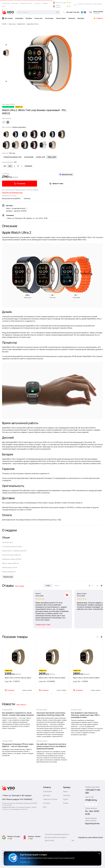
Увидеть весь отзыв (12, 625)
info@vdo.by (89, 798)
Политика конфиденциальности (57, 834)
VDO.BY (4, 24)
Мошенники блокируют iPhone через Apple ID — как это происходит (18, 745)
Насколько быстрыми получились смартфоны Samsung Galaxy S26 (51, 714)
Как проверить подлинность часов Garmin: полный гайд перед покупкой (18, 714)
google (57, 586)
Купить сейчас (27, 690)
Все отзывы (20, 586)
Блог (4, 6)
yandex (48, 586)
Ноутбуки (29, 18)
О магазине (6, 3)
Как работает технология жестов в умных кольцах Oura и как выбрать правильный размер (51, 746)
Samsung (66, 796)
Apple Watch (21, 24)
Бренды (45, 3)
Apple (64, 792)
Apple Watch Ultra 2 (33, 24)
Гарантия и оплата (26, 3)
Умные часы (39, 18)
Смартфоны (19, 18)
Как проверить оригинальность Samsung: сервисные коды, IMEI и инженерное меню (85, 715)
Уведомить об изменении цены (12, 193)
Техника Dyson (61, 18)
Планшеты (72, 18)
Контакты (37, 3)
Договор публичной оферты (56, 837)
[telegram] (82, 12)
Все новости (21, 705)
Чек (73, 840)
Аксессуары (49, 18)
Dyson (65, 800)
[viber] (85, 12)
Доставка (15, 3)
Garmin (65, 804)
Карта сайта (49, 840)
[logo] (8, 12)
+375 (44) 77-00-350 (93, 790)
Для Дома (81, 18)
